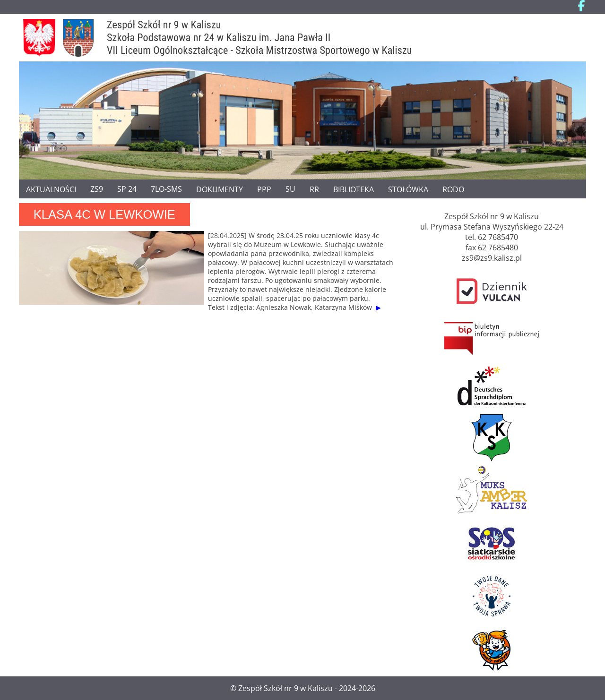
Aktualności (51, 189)
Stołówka (408, 189)
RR (314, 189)
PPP (264, 189)
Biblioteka (354, 189)
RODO (453, 189)
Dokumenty (220, 189)
